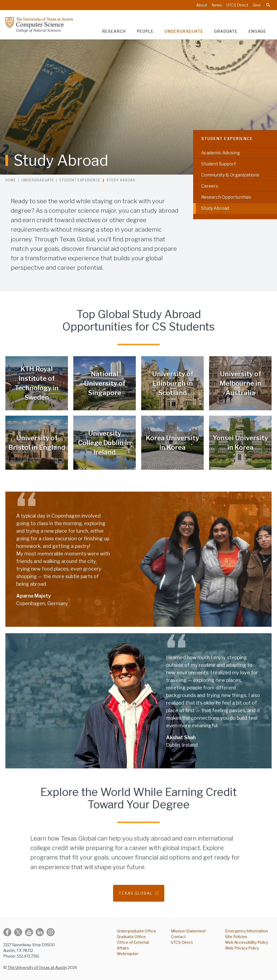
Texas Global (136, 893)
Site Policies (236, 937)
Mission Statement (188, 931)
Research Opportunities (226, 197)
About (202, 5)
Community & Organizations (230, 175)
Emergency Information (246, 931)
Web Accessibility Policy (247, 942)
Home (11, 180)
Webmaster (128, 954)
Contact (178, 937)
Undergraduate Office (136, 931)
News (217, 5)
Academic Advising (221, 153)
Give (257, 5)
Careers (210, 186)
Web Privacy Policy (242, 948)
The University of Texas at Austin (37, 967)
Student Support (219, 164)
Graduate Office (131, 937)
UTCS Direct (237, 5)
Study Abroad (215, 208)
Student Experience (227, 139)
